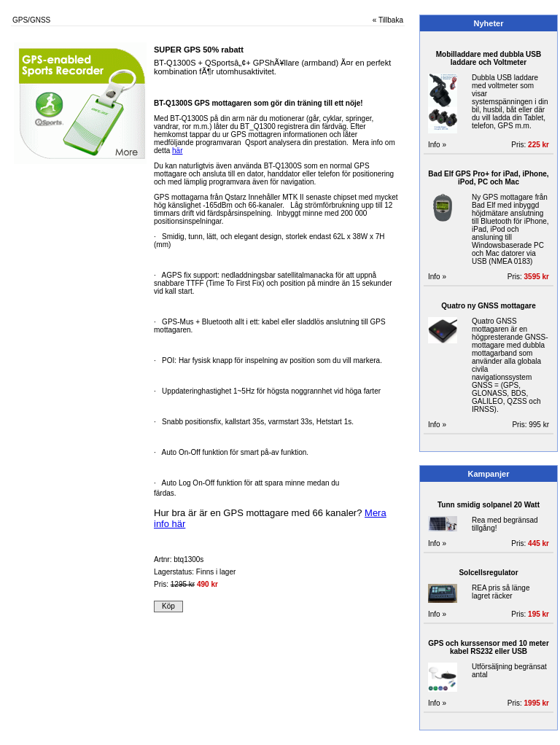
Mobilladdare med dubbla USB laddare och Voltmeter (489, 58)
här (177, 151)
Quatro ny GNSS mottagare (488, 306)
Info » (437, 145)
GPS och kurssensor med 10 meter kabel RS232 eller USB (489, 647)
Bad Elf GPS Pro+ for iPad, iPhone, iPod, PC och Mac (488, 178)
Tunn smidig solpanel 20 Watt (489, 505)
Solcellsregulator (488, 573)
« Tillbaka (388, 20)
